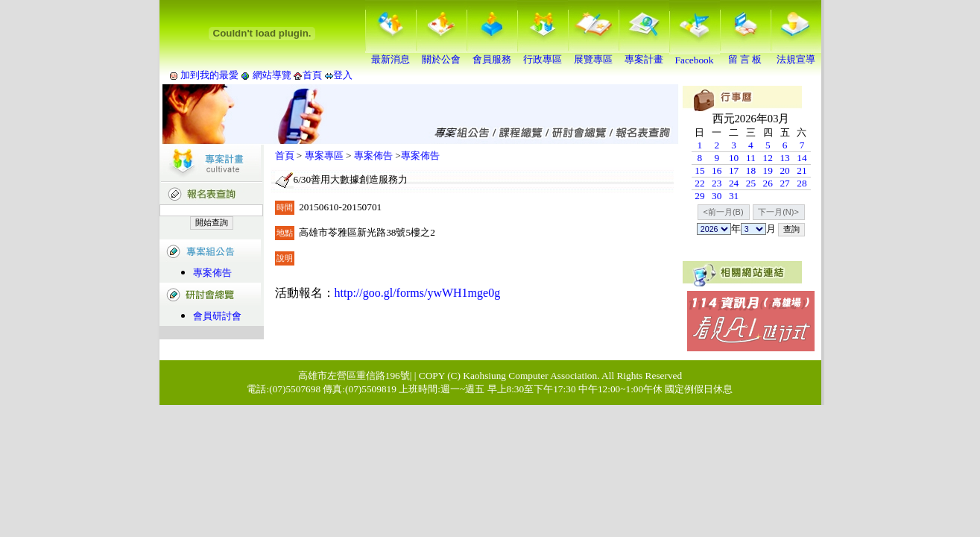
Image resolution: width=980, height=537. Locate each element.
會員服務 (492, 54)
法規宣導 (796, 54)
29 (699, 196)
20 (784, 170)
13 (784, 158)
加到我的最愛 (209, 75)
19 (768, 170)
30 (717, 196)
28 (802, 183)
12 (768, 158)
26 (768, 183)
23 (717, 183)
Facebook (695, 56)
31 (734, 196)
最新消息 (391, 54)
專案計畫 (644, 54)
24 (734, 183)
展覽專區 (593, 54)
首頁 (312, 75)
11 (751, 158)
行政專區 (543, 54)
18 (751, 170)
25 (751, 183)
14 (802, 158)
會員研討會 (217, 316)
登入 (343, 75)
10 (734, 158)
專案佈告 (212, 273)
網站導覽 (272, 75)
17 (734, 170)
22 (699, 183)
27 (784, 183)
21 (802, 170)
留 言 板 (745, 54)
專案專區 (324, 156)
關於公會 (441, 54)
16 (717, 170)
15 (699, 170)
